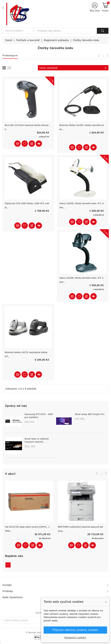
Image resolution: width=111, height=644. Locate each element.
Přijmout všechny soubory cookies (75, 630)
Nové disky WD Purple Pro (90, 414)
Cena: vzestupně (74, 68)
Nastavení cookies (75, 638)
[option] (56, 437)
